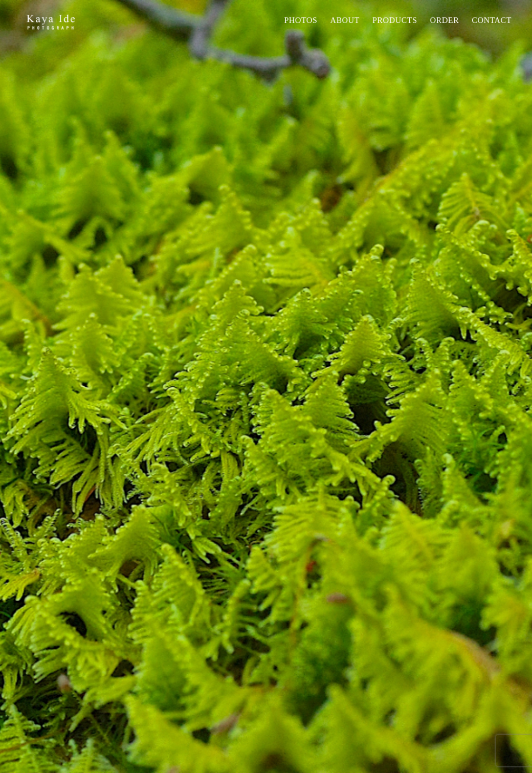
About (345, 20)
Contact (492, 20)
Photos (301, 20)
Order (444, 20)
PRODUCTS (395, 20)
